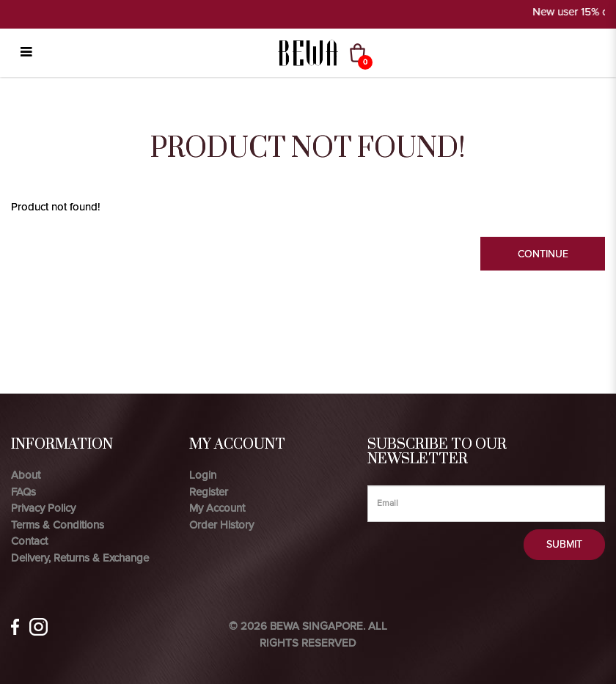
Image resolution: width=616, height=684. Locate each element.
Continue (543, 254)
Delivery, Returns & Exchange (80, 558)
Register (209, 492)
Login (203, 475)
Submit (564, 544)
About (26, 475)
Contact (29, 541)
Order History (221, 525)
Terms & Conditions (58, 525)
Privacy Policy (43, 508)
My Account (217, 508)
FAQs (23, 492)
